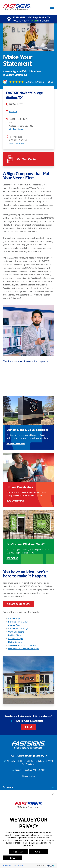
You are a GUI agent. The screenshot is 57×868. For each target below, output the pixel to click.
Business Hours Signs (18, 622)
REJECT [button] (13, 858)
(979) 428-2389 (21, 21)
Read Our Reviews (15, 501)
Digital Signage (15, 642)
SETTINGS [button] (18, 852)
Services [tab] (29, 787)
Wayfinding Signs (16, 632)
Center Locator (29, 776)
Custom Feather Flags (18, 628)
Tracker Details (19, 865)
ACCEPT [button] (39, 852)
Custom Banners (16, 625)
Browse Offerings (16, 444)
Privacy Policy (8, 865)
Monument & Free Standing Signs (23, 648)
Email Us (13, 111)
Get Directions (16, 129)
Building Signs (15, 635)
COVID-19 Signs (16, 638)
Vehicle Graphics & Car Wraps (22, 645)
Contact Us (12, 558)
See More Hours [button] (17, 143)
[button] (52, 7)
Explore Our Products (19, 604)
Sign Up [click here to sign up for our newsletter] (28, 727)
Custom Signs (14, 618)
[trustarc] (49, 865)
